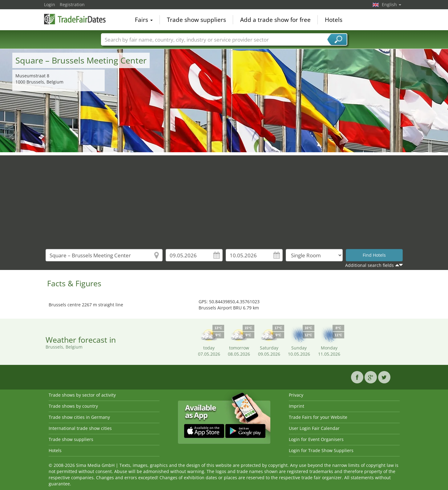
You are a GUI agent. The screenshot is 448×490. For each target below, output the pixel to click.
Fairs (144, 20)
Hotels (334, 20)
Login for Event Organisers (316, 439)
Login (50, 4)
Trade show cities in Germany (79, 417)
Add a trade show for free (275, 20)
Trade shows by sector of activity (82, 395)
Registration (72, 4)
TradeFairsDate (75, 19)
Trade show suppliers (196, 20)
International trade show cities (80, 428)
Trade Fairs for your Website (318, 417)
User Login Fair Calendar (314, 428)
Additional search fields (369, 265)
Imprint (297, 406)
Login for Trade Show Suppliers (321, 450)
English (391, 4)
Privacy (296, 395)
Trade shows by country (73, 406)
